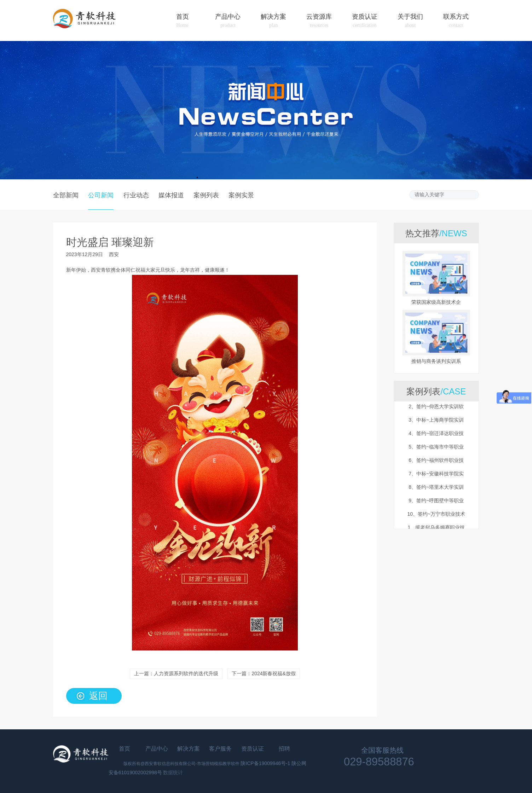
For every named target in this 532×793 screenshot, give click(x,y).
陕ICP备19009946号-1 (265, 763)
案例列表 (206, 195)
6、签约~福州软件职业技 (436, 466)
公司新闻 (101, 195)
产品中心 (228, 21)
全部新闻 (66, 195)
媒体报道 (171, 195)
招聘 (284, 748)
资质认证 (365, 21)
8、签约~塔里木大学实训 (436, 493)
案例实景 (241, 195)
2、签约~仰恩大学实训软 (436, 412)
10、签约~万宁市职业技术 (436, 520)
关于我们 (410, 21)
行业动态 (136, 195)
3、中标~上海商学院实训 (436, 426)
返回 (98, 695)
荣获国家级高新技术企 (436, 302)
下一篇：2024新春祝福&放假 (264, 673)
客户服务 (220, 748)
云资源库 (319, 21)
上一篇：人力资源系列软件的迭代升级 (176, 673)
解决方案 (273, 21)
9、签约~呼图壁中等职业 (436, 506)
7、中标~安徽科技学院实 (436, 479)
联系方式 (456, 21)
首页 (183, 21)
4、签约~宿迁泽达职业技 (436, 439)
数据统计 (173, 772)
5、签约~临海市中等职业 (436, 452)
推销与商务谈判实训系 (436, 361)
